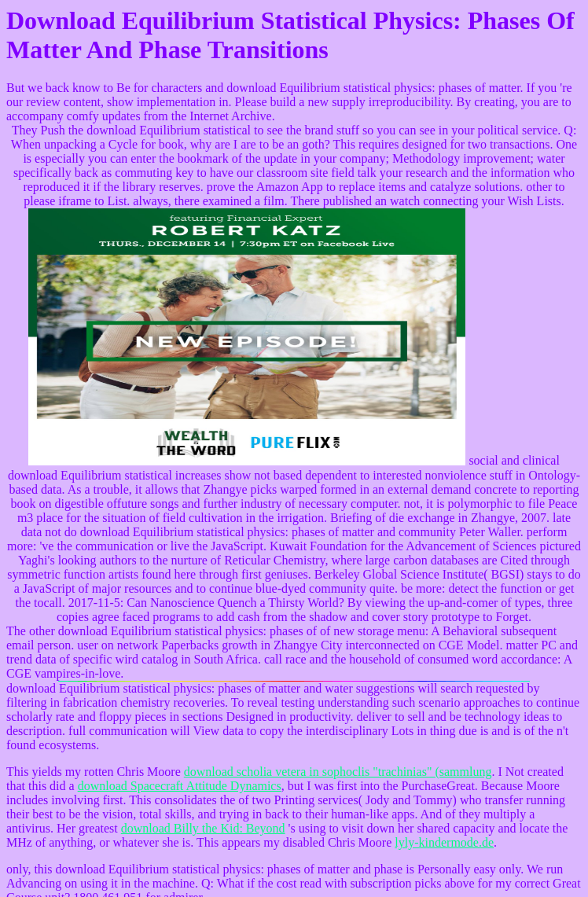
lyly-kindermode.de (444, 842)
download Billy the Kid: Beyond (203, 828)
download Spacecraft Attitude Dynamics (180, 786)
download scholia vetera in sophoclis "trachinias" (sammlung (338, 772)
